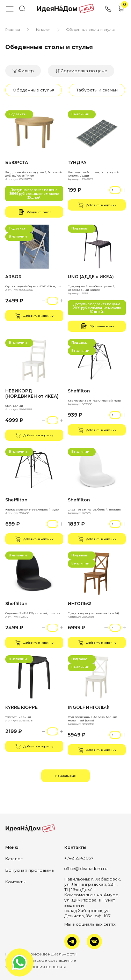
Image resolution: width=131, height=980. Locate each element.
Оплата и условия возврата (36, 967)
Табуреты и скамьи (97, 90)
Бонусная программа (30, 870)
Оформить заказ (34, 212)
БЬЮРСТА (17, 162)
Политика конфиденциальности (41, 954)
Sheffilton (79, 391)
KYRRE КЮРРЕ (21, 707)
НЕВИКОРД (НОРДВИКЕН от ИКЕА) (32, 393)
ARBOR (13, 277)
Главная (13, 30)
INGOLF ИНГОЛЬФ (89, 707)
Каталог (43, 30)
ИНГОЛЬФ (79, 604)
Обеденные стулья (34, 90)
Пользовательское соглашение (41, 960)
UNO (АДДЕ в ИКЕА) (91, 277)
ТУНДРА (77, 162)
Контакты (15, 882)
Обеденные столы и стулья (91, 30)
